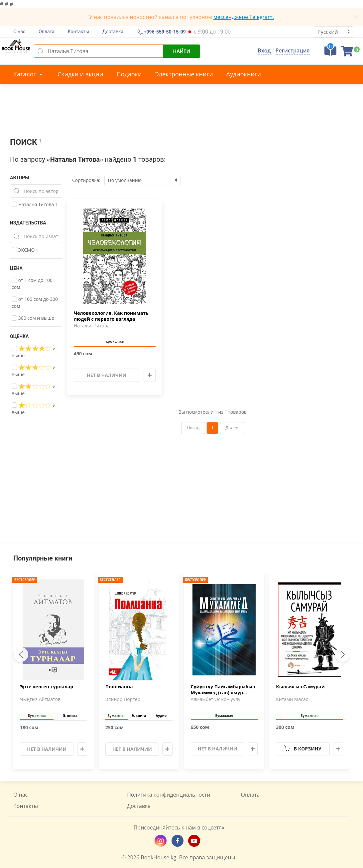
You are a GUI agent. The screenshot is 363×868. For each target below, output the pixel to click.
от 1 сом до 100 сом (32, 284)
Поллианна (119, 687)
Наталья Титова (35, 204)
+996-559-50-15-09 (164, 32)
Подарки (129, 74)
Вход (264, 50)
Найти (181, 51)
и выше (34, 352)
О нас (19, 32)
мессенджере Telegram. (244, 17)
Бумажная (115, 342)
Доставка (113, 32)
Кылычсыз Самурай (300, 687)
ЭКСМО (25, 250)
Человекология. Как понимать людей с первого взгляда (111, 316)
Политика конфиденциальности (169, 795)
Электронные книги (184, 74)
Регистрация (293, 50)
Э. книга (70, 716)
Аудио (161, 716)
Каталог (29, 74)
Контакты (78, 32)
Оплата (47, 32)
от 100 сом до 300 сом (35, 303)
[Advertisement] (181, 497)
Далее (232, 428)
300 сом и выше (33, 318)
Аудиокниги (244, 74)
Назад (193, 428)
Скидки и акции (80, 74)
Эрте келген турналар (47, 687)
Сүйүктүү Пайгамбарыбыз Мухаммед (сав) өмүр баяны (223, 690)
